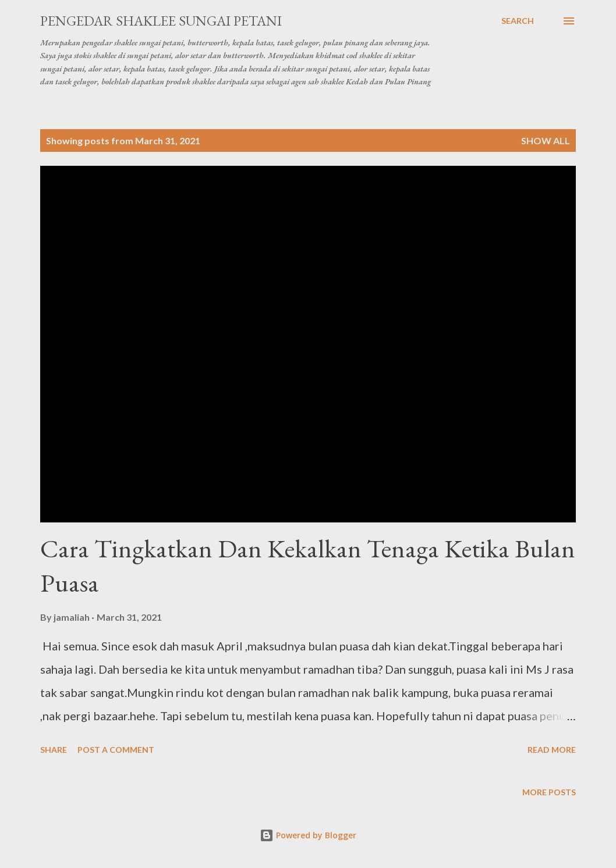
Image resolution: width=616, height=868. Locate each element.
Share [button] (54, 750)
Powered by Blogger (308, 835)
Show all (546, 140)
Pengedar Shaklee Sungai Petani (161, 21)
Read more (552, 750)
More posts (549, 792)
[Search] (518, 21)
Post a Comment (116, 750)
